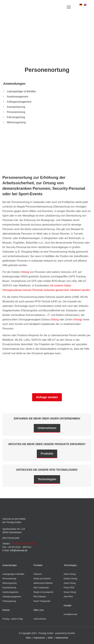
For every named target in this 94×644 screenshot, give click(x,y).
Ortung (25, 272)
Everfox (71, 633)
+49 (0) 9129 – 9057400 (23, 544)
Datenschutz (62, 638)
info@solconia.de (19, 550)
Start (28, 638)
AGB (50, 638)
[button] (69, 7)
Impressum (39, 638)
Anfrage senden (47, 397)
